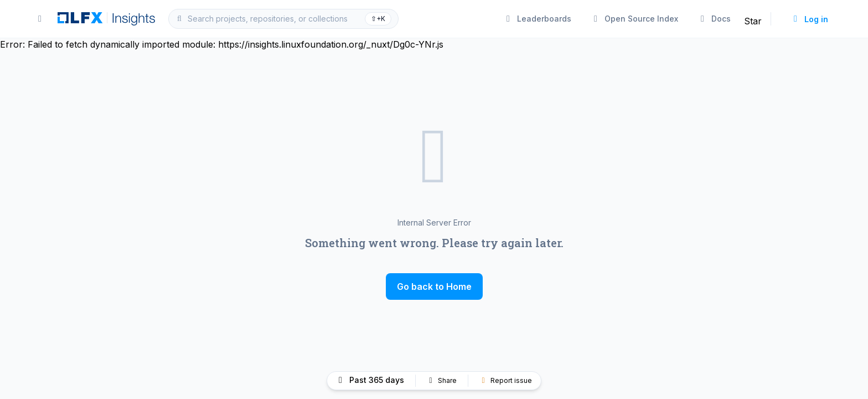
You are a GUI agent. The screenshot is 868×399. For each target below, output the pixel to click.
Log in (810, 19)
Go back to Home (434, 287)
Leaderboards (538, 19)
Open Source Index (635, 19)
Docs (714, 19)
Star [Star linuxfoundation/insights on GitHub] (753, 21)
